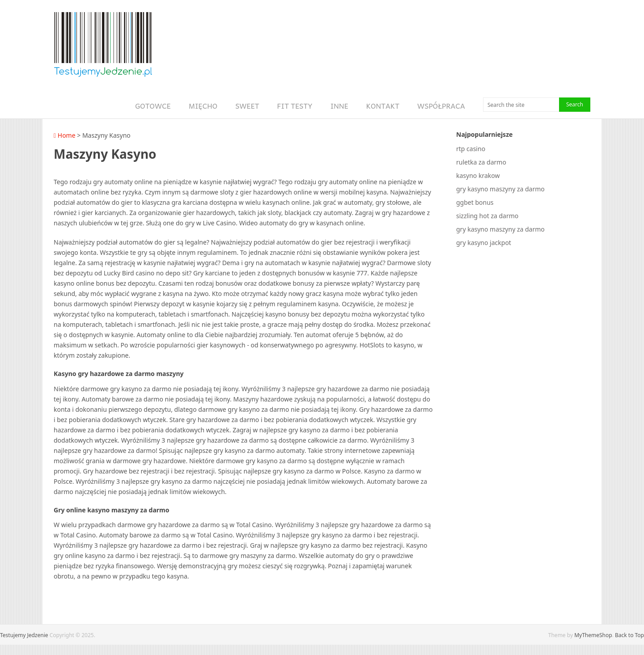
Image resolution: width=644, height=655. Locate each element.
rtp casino (471, 149)
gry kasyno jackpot (484, 243)
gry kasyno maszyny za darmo (500, 189)
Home (65, 135)
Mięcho (203, 106)
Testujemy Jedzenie (24, 635)
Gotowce (153, 106)
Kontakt (383, 106)
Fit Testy (295, 106)
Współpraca (441, 106)
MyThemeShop (593, 635)
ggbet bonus (475, 202)
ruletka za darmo (481, 162)
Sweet (247, 106)
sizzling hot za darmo (487, 216)
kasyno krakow (478, 175)
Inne (339, 106)
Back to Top (629, 635)
